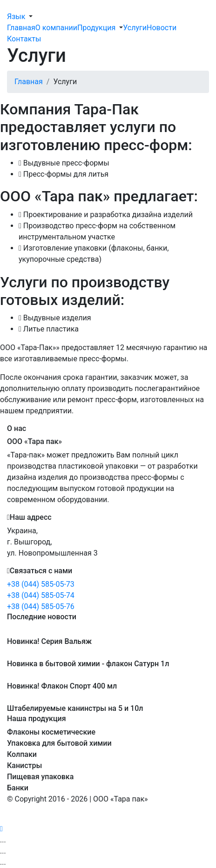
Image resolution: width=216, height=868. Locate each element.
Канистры (24, 765)
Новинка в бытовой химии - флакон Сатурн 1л (88, 664)
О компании (56, 28)
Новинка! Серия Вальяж (49, 641)
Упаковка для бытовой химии (59, 743)
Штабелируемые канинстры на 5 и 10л (75, 708)
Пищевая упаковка (40, 777)
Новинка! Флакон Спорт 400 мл (62, 686)
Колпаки (22, 754)
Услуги (135, 28)
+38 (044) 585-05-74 (41, 595)
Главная (21, 28)
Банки (18, 788)
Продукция (96, 28)
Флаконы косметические (51, 732)
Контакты (24, 39)
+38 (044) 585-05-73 (41, 584)
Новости (162, 28)
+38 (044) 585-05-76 (41, 606)
